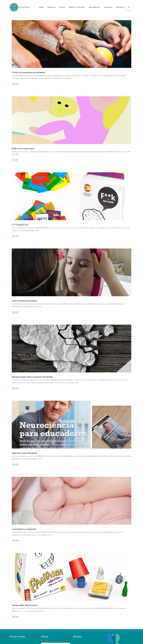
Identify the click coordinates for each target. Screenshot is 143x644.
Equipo (62, 7)
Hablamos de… (95, 7)
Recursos (108, 7)
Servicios (52, 7)
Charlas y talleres (77, 7)
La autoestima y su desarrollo (24, 529)
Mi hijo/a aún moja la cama (23, 149)
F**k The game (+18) (20, 225)
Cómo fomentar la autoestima (24, 301)
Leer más (15, 84)
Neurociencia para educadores (24, 453)
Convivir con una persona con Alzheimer (28, 73)
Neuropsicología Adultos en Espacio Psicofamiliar (32, 377)
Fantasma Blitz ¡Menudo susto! (25, 605)
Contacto (120, 7)
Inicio (41, 7)
